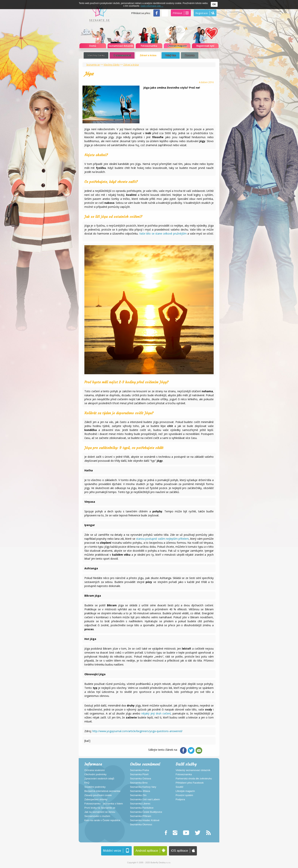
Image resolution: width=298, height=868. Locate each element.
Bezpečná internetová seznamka (102, 791)
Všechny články (96, 55)
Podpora (180, 799)
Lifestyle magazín (185, 791)
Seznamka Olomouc (141, 825)
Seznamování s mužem (97, 816)
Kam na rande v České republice (102, 820)
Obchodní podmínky (95, 774)
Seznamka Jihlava (140, 791)
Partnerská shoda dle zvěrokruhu (194, 779)
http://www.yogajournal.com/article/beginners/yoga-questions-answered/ (137, 731)
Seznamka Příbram (141, 816)
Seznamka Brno (139, 783)
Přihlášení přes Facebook (190, 783)
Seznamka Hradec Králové (145, 820)
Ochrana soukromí (95, 770)
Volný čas (171, 55)
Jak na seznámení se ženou (100, 812)
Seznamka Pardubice (142, 808)
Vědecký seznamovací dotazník (193, 770)
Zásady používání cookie (98, 795)
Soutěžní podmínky (95, 787)
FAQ (87, 783)
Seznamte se (93, 65)
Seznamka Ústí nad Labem (145, 799)
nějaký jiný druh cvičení (155, 713)
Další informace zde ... (152, 6)
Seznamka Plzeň (139, 774)
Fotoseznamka (184, 774)
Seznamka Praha (139, 770)
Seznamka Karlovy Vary (143, 787)
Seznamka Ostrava (141, 779)
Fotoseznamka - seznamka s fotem (104, 804)
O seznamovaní (122, 55)
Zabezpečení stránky (96, 799)
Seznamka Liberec (140, 804)
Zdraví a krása (148, 55)
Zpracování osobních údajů (99, 779)
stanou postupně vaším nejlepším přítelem (162, 539)
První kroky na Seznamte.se (100, 808)
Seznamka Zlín (138, 795)
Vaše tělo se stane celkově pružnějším (163, 234)
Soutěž (179, 787)
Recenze (190, 55)
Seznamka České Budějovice (146, 812)
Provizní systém (184, 795)
